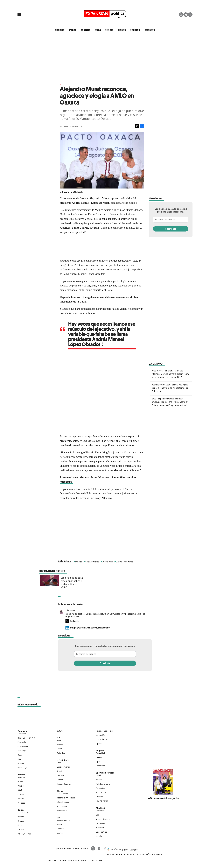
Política (21, 775)
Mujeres (21, 763)
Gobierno (21, 777)
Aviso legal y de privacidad (77, 860)
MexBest (101, 808)
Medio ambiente (63, 820)
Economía (22, 742)
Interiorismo (62, 811)
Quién (21, 810)
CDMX (98, 30)
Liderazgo (100, 757)
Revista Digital (102, 801)
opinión (122, 30)
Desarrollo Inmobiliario (66, 798)
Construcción (62, 794)
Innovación (100, 735)
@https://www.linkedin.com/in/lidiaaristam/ (90, 628)
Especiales (100, 766)
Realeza (21, 817)
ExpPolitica (93, 848)
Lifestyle (99, 797)
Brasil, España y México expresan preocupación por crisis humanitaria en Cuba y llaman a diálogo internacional (170, 402)
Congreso (21, 786)
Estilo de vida (62, 753)
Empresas (22, 734)
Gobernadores (92, 562)
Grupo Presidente (124, 562)
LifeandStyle (22, 768)
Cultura (60, 731)
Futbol (98, 775)
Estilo (59, 763)
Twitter (181, 15)
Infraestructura (63, 802)
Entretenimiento (63, 767)
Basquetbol (101, 788)
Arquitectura (62, 806)
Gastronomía (101, 811)
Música (60, 780)
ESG (19, 759)
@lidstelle (78, 192)
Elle (59, 738)
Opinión (21, 799)
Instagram (186, 15)
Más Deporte (101, 792)
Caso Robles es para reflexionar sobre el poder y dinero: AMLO (115, 583)
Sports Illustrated (105, 773)
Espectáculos (23, 813)
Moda (20, 825)
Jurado (99, 836)
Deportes (60, 771)
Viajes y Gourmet (24, 834)
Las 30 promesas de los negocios (163, 798)
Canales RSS (93, 860)
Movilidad (61, 833)
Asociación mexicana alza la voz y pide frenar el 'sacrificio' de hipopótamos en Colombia (170, 388)
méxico (73, 30)
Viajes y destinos (103, 819)
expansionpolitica (99, 848)
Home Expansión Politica (27, 738)
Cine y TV (61, 775)
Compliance (62, 860)
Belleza (21, 830)
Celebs (60, 749)
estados (109, 30)
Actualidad (100, 753)
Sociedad (135, 30)
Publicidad (52, 860)
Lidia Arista (70, 610)
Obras (20, 755)
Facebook (190, 15)
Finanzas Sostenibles (105, 731)
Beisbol (99, 780)
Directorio (103, 860)
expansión (150, 30)
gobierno (60, 30)
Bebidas (99, 815)
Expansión (23, 731)
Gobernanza (62, 829)
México (64, 84)
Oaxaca (79, 562)
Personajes (101, 823)
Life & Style (63, 760)
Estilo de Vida (101, 832)
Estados (21, 794)
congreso (86, 30)
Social (59, 825)
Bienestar (100, 828)
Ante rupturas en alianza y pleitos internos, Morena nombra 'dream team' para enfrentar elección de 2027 (170, 374)
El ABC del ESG (102, 739)
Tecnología (22, 751)
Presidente (107, 562)
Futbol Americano (103, 784)
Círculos (21, 821)
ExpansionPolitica (105, 848)
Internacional (23, 746)
